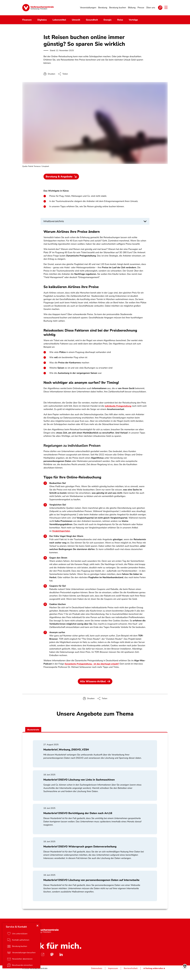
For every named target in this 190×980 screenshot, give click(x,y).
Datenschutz (97, 977)
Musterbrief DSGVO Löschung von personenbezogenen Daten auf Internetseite (92, 889)
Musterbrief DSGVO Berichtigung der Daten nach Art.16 (78, 822)
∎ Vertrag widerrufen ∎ (154, 977)
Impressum (113, 977)
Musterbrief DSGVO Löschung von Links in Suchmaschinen (79, 789)
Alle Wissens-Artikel (95, 689)
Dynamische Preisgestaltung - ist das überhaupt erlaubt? (94, 672)
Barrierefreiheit (131, 977)
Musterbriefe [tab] (35, 738)
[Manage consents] (185, 975)
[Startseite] (38, 9)
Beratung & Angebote (62, 179)
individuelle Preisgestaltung (119, 414)
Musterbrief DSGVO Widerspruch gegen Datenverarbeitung (80, 855)
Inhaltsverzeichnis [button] (54, 224)
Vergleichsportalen (62, 539)
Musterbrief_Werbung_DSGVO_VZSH (66, 758)
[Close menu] (38, 934)
